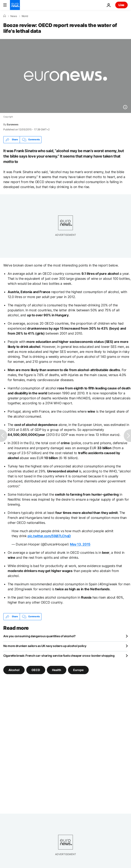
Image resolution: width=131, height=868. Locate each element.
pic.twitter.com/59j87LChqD (49, 536)
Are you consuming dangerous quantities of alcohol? (39, 636)
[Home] (5, 16)
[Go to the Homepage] (15, 5)
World (25, 16)
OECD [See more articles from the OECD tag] (36, 670)
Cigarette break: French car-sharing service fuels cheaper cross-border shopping (59, 656)
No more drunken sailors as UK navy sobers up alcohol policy (45, 646)
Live (121, 5)
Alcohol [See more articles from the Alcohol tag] (14, 670)
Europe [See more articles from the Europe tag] (78, 670)
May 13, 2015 (80, 544)
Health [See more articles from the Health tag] (57, 670)
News (14, 16)
